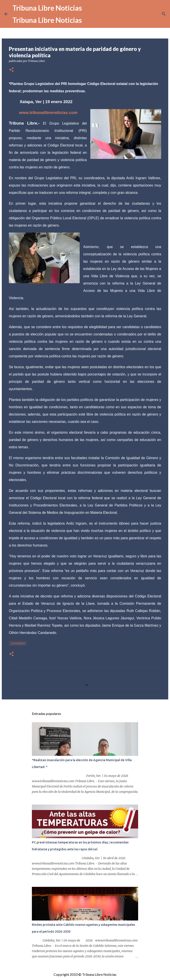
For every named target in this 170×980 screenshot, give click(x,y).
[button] (12, 70)
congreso (18, 643)
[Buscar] (164, 14)
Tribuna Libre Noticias (47, 8)
